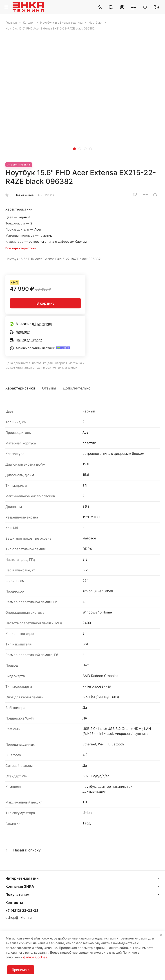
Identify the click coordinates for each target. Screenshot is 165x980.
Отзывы (49, 388)
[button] (74, 149)
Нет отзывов (24, 195)
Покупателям (17, 894)
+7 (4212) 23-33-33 (22, 911)
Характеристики (20, 388)
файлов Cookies (35, 957)
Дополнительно (77, 388)
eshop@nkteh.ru (19, 918)
